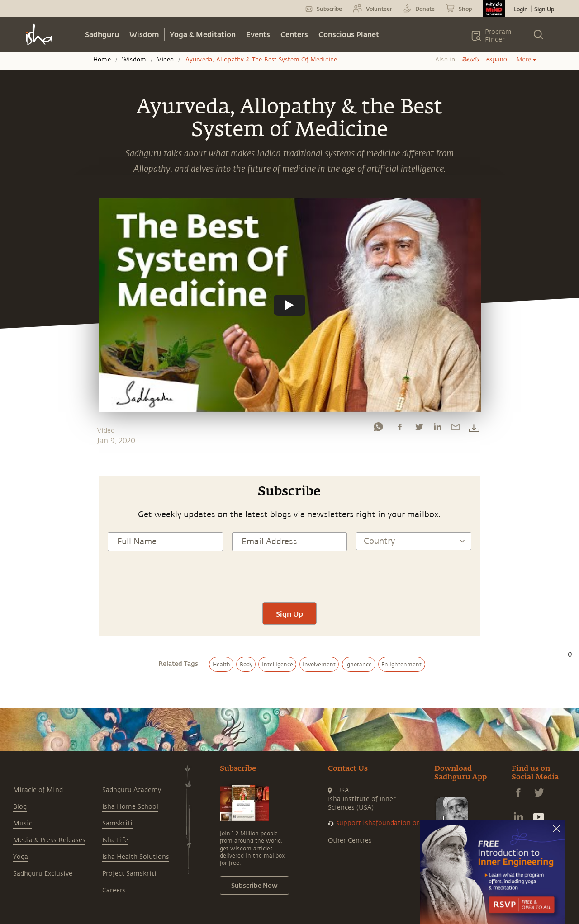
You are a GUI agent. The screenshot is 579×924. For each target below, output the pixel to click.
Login (521, 9)
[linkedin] (437, 429)
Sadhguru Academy (132, 755)
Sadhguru (102, 34)
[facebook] (400, 429)
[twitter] (419, 429)
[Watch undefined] (289, 305)
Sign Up (544, 9)
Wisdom (144, 34)
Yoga (21, 822)
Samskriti (117, 788)
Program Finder (498, 36)
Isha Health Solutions (136, 822)
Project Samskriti (129, 838)
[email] (456, 429)
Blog (20, 771)
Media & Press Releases (49, 805)
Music (23, 788)
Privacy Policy (260, 908)
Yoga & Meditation (203, 34)
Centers (294, 34)
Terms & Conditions (210, 908)
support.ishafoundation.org (380, 788)
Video (166, 60)
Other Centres (350, 805)
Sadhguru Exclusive (43, 838)
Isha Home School (130, 771)
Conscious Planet (349, 34)
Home (102, 60)
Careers (114, 855)
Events (258, 34)
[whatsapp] (378, 429)
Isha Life (115, 805)
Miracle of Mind (38, 755)
